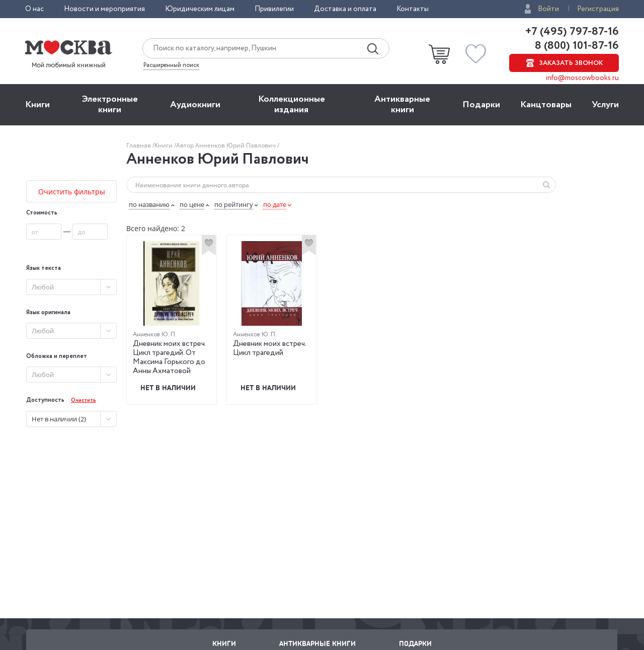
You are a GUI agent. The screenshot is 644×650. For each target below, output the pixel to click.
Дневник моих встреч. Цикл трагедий (269, 348)
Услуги (605, 105)
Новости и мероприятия (104, 9)
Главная (139, 145)
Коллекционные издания (292, 104)
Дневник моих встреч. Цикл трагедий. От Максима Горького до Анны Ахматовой (169, 357)
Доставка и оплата (345, 9)
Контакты (413, 9)
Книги (37, 105)
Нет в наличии (168, 387)
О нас (34, 9)
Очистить (84, 401)
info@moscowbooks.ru (582, 78)
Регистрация (598, 9)
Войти (548, 9)
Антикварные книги (402, 104)
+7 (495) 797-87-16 (572, 32)
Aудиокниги (195, 105)
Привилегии (274, 9)
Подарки (481, 105)
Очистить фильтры (72, 192)
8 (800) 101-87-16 (576, 46)
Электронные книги (110, 104)
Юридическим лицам (200, 9)
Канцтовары (546, 105)
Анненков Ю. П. (155, 335)
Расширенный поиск (171, 65)
